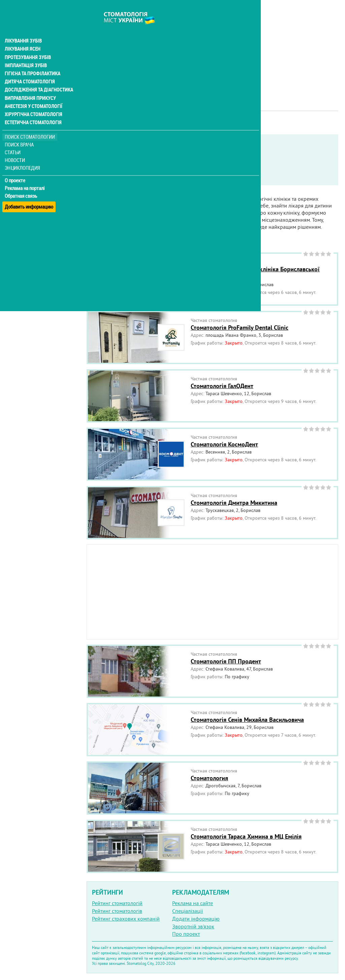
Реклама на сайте (193, 903)
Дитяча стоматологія (29, 69)
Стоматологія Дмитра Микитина (234, 503)
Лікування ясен (22, 36)
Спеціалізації (187, 911)
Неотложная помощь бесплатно (135, 177)
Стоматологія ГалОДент (222, 386)
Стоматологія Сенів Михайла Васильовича (247, 720)
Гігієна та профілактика (32, 61)
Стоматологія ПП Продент (226, 661)
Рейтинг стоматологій (117, 903)
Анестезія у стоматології (33, 93)
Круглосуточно (242, 168)
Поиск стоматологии (30, 124)
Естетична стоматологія (32, 109)
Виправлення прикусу (30, 85)
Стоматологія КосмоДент (224, 444)
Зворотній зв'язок (193, 926)
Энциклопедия (23, 154)
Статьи (14, 139)
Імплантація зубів (26, 53)
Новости (16, 147)
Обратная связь (22, 183)
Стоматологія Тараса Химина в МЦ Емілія (246, 836)
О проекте (16, 167)
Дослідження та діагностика (38, 77)
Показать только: (108, 160)
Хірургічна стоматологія (33, 101)
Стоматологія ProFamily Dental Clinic (240, 328)
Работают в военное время (182, 168)
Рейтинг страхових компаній (126, 919)
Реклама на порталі (25, 175)
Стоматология (209, 778)
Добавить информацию (29, 190)
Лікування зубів (23, 28)
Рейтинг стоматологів (117, 911)
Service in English (120, 168)
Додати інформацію (196, 919)
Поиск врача (20, 131)
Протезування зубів (28, 45)
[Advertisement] (212, 47)
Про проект (186, 934)
